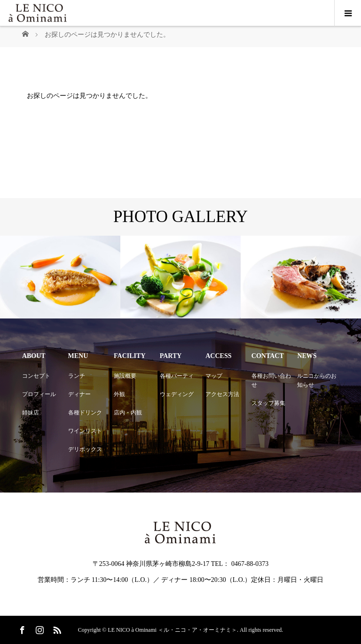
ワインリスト (85, 431)
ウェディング (177, 394)
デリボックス (85, 449)
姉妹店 (31, 413)
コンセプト (36, 376)
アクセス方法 (222, 394)
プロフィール (39, 394)
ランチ (77, 376)
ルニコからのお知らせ (317, 380)
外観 (119, 394)
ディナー (79, 394)
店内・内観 (128, 413)
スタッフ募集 (268, 403)
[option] (60, 277)
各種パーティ (177, 376)
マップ (214, 376)
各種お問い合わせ (271, 380)
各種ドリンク (85, 413)
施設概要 (125, 376)
